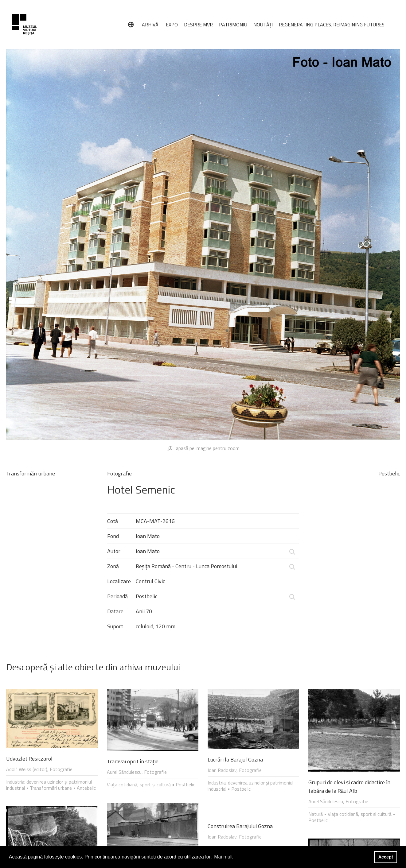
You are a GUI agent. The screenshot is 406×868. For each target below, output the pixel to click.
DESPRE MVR (198, 25)
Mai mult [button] (223, 857)
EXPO (172, 25)
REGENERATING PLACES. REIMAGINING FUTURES (332, 25)
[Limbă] (131, 25)
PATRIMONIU (233, 25)
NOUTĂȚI (263, 25)
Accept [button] (386, 857)
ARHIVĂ (150, 25)
